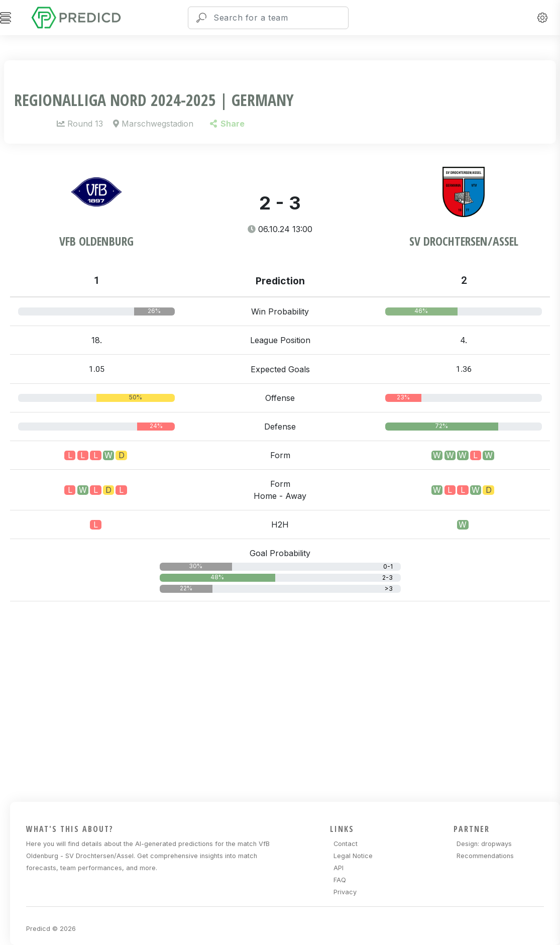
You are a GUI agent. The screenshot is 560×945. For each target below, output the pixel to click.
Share (227, 124)
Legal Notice (353, 856)
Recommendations (485, 856)
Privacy (345, 892)
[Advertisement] (285, 700)
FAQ (340, 880)
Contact (346, 844)
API (339, 868)
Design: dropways (484, 844)
